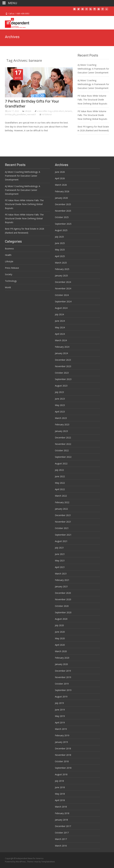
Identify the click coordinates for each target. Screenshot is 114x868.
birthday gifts (10, 114)
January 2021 (61, 586)
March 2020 (61, 651)
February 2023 (62, 424)
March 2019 (61, 729)
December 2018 (63, 748)
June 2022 (60, 476)
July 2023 (59, 392)
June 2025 (60, 243)
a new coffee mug (44, 111)
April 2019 (60, 723)
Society (9, 274)
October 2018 (62, 761)
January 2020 (61, 664)
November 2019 (63, 677)
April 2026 (60, 178)
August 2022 (61, 463)
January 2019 (61, 742)
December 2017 (63, 826)
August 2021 (61, 541)
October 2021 (62, 528)
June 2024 (60, 321)
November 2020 (63, 599)
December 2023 (63, 360)
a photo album (58, 111)
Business (9, 249)
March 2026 (61, 185)
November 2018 (63, 755)
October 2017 (62, 833)
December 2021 (63, 515)
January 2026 (61, 198)
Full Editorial (47, 114)
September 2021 (63, 535)
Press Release (12, 268)
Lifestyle (28, 111)
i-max (36, 862)
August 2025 (61, 230)
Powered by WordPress (16, 862)
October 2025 (62, 217)
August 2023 (61, 386)
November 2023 (63, 366)
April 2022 (60, 489)
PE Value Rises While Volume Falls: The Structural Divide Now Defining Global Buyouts (92, 100)
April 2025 (60, 256)
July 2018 (59, 781)
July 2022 (59, 470)
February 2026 (62, 191)
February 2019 (62, 735)
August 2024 (61, 308)
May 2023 (60, 405)
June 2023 (60, 399)
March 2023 (61, 418)
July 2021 (59, 548)
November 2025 (63, 211)
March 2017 (61, 839)
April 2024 (60, 334)
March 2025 (61, 263)
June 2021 (60, 554)
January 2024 (61, 353)
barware (68, 111)
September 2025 (63, 224)
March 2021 (61, 574)
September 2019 (63, 690)
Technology (11, 281)
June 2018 (60, 787)
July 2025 (59, 237)
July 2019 (59, 703)
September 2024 (63, 301)
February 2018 (62, 813)
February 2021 (62, 580)
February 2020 (62, 658)
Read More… (12, 136)
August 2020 (61, 619)
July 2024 (59, 314)
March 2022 (61, 496)
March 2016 (61, 846)
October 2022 (62, 450)
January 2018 (61, 820)
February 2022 (62, 502)
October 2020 (62, 606)
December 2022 (63, 438)
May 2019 (60, 716)
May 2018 (60, 794)
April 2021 (60, 567)
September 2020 (63, 612)
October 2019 (62, 684)
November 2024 (63, 288)
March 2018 (61, 807)
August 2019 (61, 697)
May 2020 (60, 638)
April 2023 (60, 412)
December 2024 (63, 282)
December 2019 (63, 671)
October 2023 (62, 373)
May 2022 (60, 483)
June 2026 (60, 172)
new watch (32, 114)
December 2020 (63, 593)
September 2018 (63, 768)
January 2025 (61, 276)
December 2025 (63, 204)
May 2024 (60, 327)
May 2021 (60, 561)
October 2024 (62, 295)
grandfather (21, 114)
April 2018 (60, 800)
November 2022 (63, 444)
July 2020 (59, 625)
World (8, 287)
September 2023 (63, 379)
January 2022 (61, 509)
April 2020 (60, 645)
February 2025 (62, 269)
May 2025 (60, 250)
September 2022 (63, 457)
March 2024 (61, 340)
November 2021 (63, 522)
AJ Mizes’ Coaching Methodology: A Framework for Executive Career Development (93, 69)
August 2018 (61, 774)
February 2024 (62, 347)
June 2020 (60, 632)
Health (8, 255)
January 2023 (61, 431)
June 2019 (60, 710)
